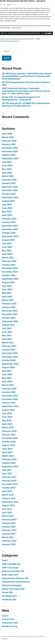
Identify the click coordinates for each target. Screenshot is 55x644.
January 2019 (9, 435)
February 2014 (9, 520)
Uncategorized (9, 596)
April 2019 (7, 424)
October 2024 (9, 194)
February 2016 (9, 481)
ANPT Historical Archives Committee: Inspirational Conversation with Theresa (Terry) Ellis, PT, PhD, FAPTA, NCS (26, 91)
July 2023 (7, 243)
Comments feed (10, 623)
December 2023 (10, 226)
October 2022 (9, 275)
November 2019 (10, 399)
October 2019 (9, 403)
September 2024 (10, 197)
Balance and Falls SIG (13, 571)
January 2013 (9, 534)
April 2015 (7, 491)
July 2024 (7, 205)
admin (4, 5)
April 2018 (7, 452)
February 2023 (9, 261)
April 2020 (7, 381)
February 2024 (9, 219)
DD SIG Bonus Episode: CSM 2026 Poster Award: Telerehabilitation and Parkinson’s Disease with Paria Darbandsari (27, 76)
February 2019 (9, 431)
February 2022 (9, 304)
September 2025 (10, 158)
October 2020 (9, 360)
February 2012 (9, 541)
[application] (26, 33)
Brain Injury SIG (10, 575)
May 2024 (7, 212)
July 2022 (7, 286)
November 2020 (10, 357)
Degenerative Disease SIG (15, 578)
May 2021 (7, 335)
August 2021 (8, 325)
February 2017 (9, 477)
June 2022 (7, 289)
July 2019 (7, 413)
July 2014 (7, 509)
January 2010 (9, 544)
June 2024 (7, 208)
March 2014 (8, 516)
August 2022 (8, 282)
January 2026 (9, 144)
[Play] (2, 33)
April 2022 (7, 297)
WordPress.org (10, 626)
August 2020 (8, 367)
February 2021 (9, 346)
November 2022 (10, 272)
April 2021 (7, 339)
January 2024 (9, 222)
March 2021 (8, 343)
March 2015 (8, 495)
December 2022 (10, 268)
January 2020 (9, 392)
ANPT (5, 561)
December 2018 (10, 438)
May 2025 (7, 169)
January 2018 (9, 463)
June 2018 (7, 449)
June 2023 (7, 247)
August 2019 (8, 410)
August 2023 (8, 240)
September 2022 (10, 279)
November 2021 (10, 314)
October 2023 (9, 233)
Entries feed (8, 619)
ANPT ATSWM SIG (11, 564)
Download (21, 39)
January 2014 (9, 523)
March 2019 (8, 427)
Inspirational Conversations (16, 582)
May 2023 (7, 251)
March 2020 (8, 385)
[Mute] (46, 33)
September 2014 (10, 502)
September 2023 (10, 236)
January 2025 (9, 183)
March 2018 (8, 456)
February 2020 (9, 389)
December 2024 (10, 187)
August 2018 (8, 445)
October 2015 (9, 488)
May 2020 (7, 378)
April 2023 (7, 254)
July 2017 (7, 470)
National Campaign (12, 585)
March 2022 (8, 300)
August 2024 (8, 201)
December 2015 (10, 484)
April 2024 (7, 215)
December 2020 (10, 353)
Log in (5, 616)
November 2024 (10, 190)
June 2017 (7, 474)
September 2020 (10, 364)
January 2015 (9, 498)
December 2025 (10, 148)
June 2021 (7, 332)
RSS (18, 41)
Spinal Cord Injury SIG (13, 589)
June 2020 (7, 374)
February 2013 (9, 530)
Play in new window (11, 39)
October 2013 (9, 527)
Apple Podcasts (11, 41)
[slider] (24, 33)
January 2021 (9, 350)
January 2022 (9, 307)
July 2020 (7, 371)
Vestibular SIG (9, 599)
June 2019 (7, 417)
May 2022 (7, 293)
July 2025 (7, 162)
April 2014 (7, 512)
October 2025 (9, 155)
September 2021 (10, 321)
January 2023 (9, 265)
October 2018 (9, 442)
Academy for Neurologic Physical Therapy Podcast (17, 636)
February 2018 (9, 459)
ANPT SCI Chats (10, 568)
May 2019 (7, 420)
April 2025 (7, 173)
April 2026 (7, 134)
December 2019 (10, 396)
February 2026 (9, 141)
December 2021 (10, 311)
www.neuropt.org (16, 28)
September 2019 (10, 406)
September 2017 (10, 466)
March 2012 (8, 537)
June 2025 (7, 166)
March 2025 (8, 176)
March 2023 (8, 258)
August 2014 (8, 505)
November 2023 (10, 229)
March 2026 (8, 137)
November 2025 (10, 151)
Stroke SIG (7, 592)
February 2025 (9, 180)
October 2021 (9, 318)
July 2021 (7, 328)
